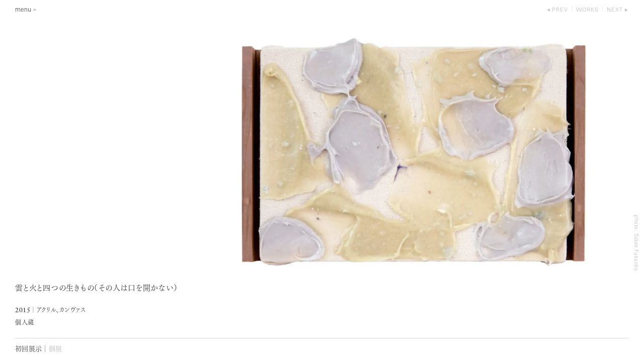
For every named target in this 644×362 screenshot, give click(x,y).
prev (560, 10)
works (587, 10)
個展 (56, 349)
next (615, 10)
